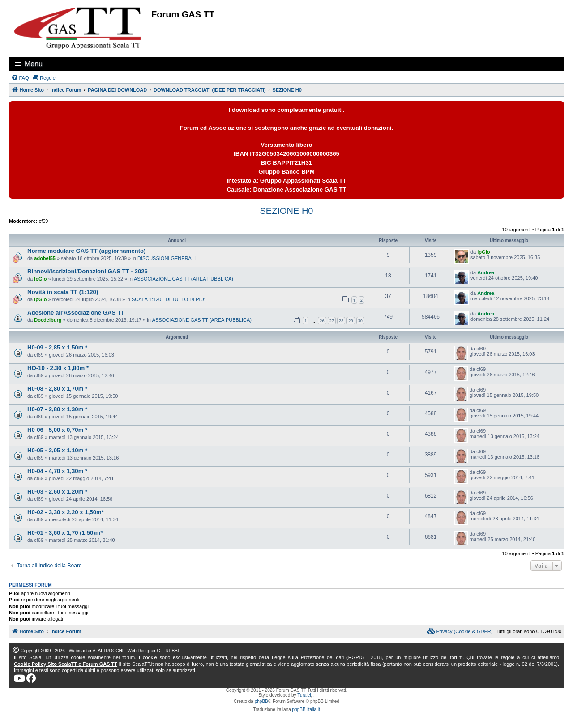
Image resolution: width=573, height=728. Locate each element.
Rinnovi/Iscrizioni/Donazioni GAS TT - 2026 (88, 271)
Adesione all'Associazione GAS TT (76, 313)
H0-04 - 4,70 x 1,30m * (57, 471)
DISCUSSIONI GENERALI (167, 258)
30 (360, 321)
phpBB (261, 701)
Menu (34, 64)
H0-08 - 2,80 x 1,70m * (57, 389)
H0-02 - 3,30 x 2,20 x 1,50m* (66, 512)
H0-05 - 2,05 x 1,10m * (57, 450)
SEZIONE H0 (287, 211)
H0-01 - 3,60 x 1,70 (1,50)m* (65, 533)
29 (351, 321)
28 (341, 321)
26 (322, 321)
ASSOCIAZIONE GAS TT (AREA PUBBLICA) (184, 279)
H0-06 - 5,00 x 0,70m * (57, 430)
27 (332, 321)
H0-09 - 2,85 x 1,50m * (57, 347)
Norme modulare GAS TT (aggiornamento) (87, 251)
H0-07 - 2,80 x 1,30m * (57, 409)
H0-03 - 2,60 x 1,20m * (57, 492)
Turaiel (304, 695)
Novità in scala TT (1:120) (63, 292)
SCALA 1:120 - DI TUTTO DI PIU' (168, 299)
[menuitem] (20, 78)
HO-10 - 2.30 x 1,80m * (58, 368)
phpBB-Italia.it (306, 709)
